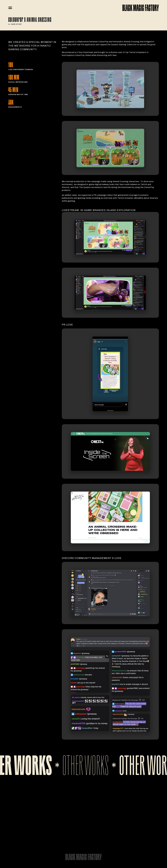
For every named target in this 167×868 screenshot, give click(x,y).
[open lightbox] (110, 89)
